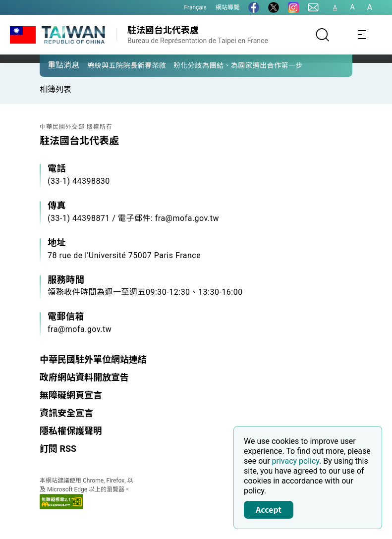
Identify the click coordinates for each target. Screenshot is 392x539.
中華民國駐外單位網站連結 (93, 359)
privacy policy (296, 461)
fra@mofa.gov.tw (80, 329)
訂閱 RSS (58, 449)
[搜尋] (323, 35)
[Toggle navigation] (362, 35)
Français (196, 7)
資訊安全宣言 (66, 413)
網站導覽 (227, 7)
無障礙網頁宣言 (71, 395)
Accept (269, 509)
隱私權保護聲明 (71, 431)
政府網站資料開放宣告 (84, 377)
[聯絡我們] (313, 7)
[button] (55, 65)
